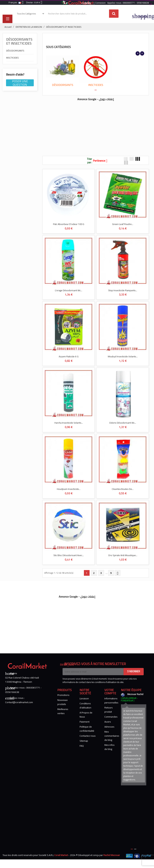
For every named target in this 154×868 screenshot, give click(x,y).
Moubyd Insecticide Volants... (123, 356)
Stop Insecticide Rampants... (123, 290)
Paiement (84, 722)
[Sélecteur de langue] (17, 3)
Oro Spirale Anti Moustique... (123, 555)
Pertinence (101, 161)
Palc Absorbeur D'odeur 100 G (69, 224)
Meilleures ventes (63, 711)
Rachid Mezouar (112, 855)
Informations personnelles (111, 701)
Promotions (63, 695)
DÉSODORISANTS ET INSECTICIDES (19, 41)
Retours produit (109, 710)
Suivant (118, 573)
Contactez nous (88, 736)
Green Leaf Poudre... (123, 224)
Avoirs (108, 722)
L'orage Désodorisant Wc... (69, 290)
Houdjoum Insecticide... (69, 489)
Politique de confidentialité (87, 729)
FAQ (82, 746)
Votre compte (110, 692)
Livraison (84, 698)
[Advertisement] (88, 127)
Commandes (111, 717)
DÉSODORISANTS (15, 51)
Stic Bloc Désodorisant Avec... (69, 555)
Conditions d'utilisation (85, 706)
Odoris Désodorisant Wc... (123, 423)
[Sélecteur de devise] (39, 3)
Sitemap (84, 741)
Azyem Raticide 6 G (69, 356)
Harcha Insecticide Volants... (69, 423)
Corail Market (61, 855)
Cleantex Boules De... (123, 489)
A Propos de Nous (86, 715)
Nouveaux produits (62, 702)
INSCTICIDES (12, 58)
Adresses (109, 727)
